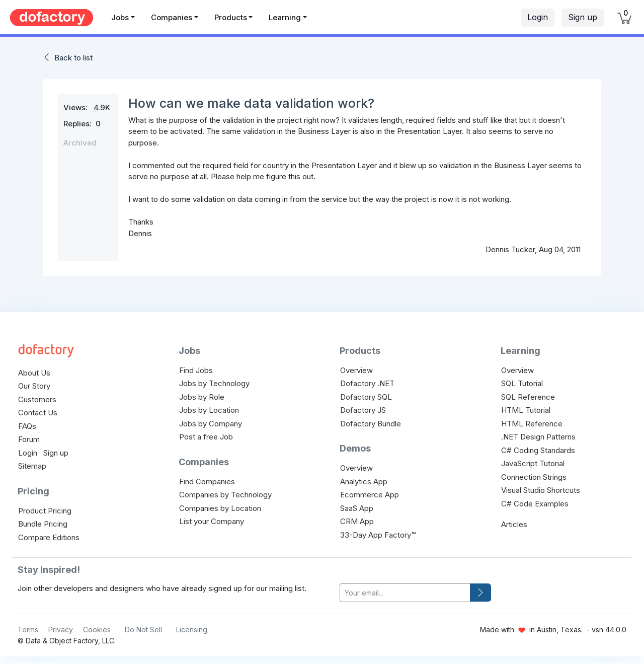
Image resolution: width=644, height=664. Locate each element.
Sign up (583, 17)
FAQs (27, 426)
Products (231, 17)
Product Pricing (45, 511)
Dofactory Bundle (371, 424)
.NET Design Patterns (538, 437)
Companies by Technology (225, 495)
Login (538, 17)
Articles (514, 524)
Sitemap (32, 466)
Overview (356, 370)
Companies (172, 17)
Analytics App (364, 482)
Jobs (120, 17)
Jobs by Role (202, 397)
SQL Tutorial (522, 383)
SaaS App (357, 508)
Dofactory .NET (367, 383)
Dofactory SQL (366, 397)
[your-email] (405, 593)
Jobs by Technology (214, 383)
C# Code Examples (535, 504)
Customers (37, 399)
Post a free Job (206, 437)
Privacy (61, 630)
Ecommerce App (370, 495)
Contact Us (38, 413)
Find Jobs (196, 370)
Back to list (73, 58)
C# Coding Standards (538, 450)
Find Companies (207, 482)
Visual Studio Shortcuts (541, 490)
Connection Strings (534, 477)
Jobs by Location (209, 410)
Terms (28, 630)
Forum (29, 439)
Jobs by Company (211, 424)
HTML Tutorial (526, 410)
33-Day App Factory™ (378, 535)
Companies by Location (220, 508)
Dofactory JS (363, 410)
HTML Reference (532, 424)
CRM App (357, 521)
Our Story (34, 386)
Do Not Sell (143, 630)
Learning (285, 17)
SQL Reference (528, 397)
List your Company (212, 521)
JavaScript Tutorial (533, 463)
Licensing (192, 630)
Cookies (97, 630)
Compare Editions (49, 537)
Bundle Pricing (43, 524)
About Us (34, 373)
